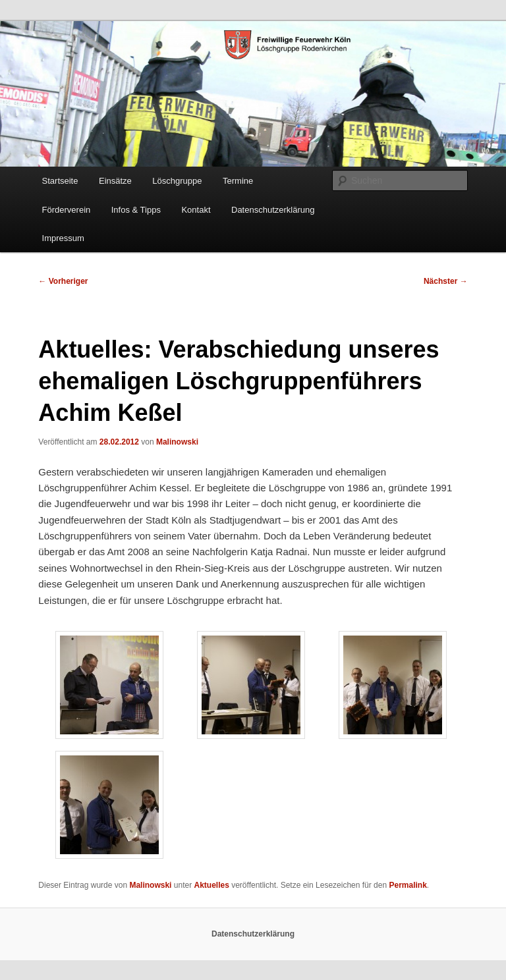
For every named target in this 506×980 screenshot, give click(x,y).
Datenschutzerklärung (273, 210)
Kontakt (196, 210)
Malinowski (177, 442)
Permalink (408, 885)
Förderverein (67, 210)
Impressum (63, 238)
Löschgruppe (177, 181)
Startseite (60, 181)
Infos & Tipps (136, 210)
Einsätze (115, 181)
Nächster (446, 281)
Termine (238, 181)
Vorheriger (63, 281)
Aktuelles (211, 885)
